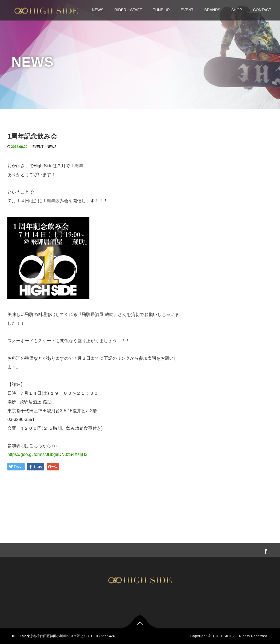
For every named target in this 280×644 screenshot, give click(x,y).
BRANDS (212, 10)
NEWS (98, 10)
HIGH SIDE (223, 636)
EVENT (187, 10)
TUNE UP (161, 10)
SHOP (237, 10)
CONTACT (262, 10)
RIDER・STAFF (128, 10)
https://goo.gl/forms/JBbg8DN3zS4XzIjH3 (47, 454)
